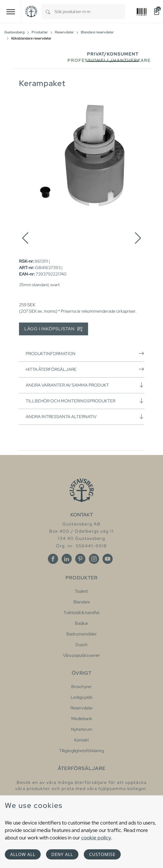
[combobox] (90, 12)
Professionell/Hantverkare (109, 60)
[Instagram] (94, 559)
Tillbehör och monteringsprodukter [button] (85, 401)
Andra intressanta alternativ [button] (85, 417)
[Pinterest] (80, 559)
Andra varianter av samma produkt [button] (85, 385)
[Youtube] (108, 559)
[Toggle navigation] (11, 12)
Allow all (23, 854)
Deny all (62, 854)
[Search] (48, 12)
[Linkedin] (67, 559)
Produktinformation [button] (85, 354)
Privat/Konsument (113, 54)
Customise (102, 854)
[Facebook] (53, 559)
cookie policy (96, 838)
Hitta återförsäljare (85, 369)
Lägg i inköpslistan (54, 329)
